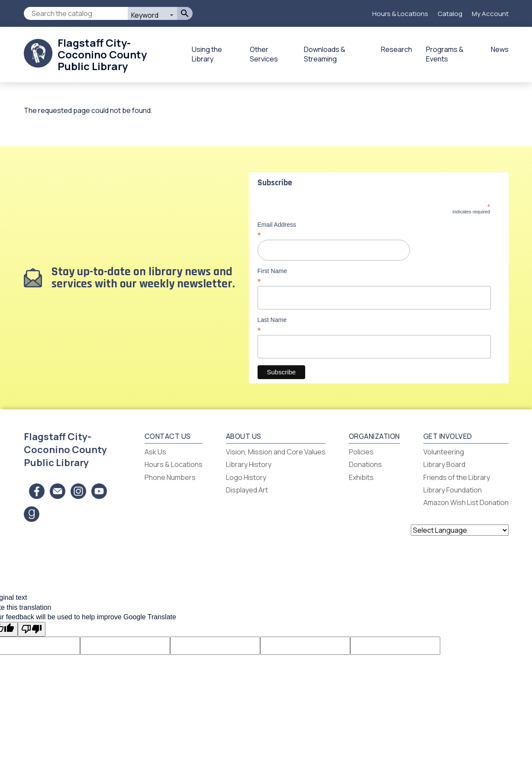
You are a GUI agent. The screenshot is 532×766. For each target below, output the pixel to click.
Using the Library (207, 54)
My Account (490, 14)
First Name (374, 276)
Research (397, 49)
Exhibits (361, 477)
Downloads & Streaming (325, 54)
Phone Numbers (170, 477)
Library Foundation (453, 490)
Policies (361, 452)
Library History (249, 464)
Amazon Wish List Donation (466, 502)
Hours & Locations (400, 14)
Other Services (264, 54)
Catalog (450, 14)
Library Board (444, 464)
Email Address (374, 230)
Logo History (246, 477)
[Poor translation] (32, 629)
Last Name (374, 325)
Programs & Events (445, 54)
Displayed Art (247, 490)
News (500, 49)
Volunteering (444, 452)
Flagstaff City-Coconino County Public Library (102, 54)
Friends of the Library (457, 477)
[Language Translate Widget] (460, 530)
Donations (365, 464)
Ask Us (155, 452)
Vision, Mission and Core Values (276, 452)
